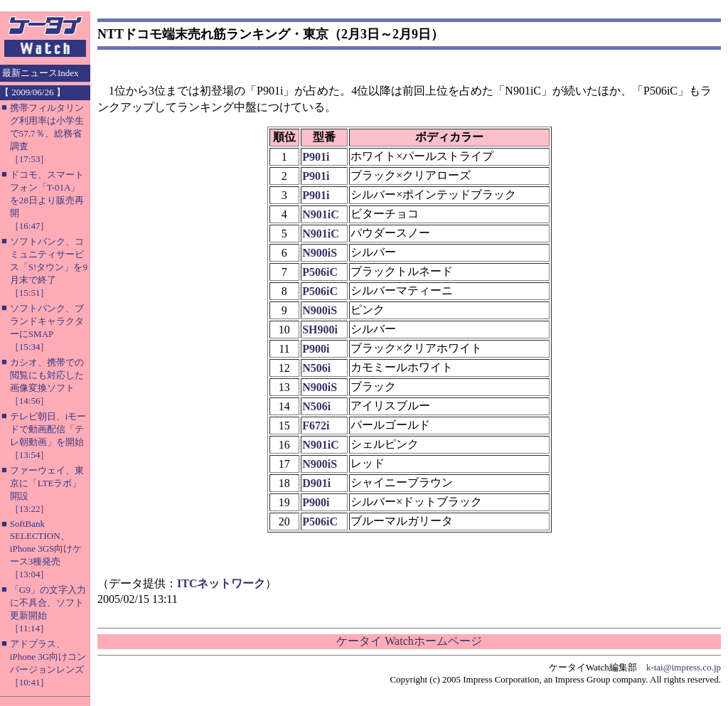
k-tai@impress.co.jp (684, 667)
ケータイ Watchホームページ (409, 641)
